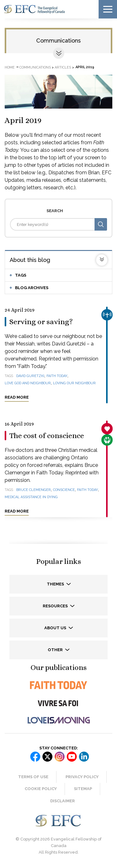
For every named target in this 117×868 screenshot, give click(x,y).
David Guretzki (30, 376)
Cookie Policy (41, 789)
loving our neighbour (74, 383)
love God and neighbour (28, 383)
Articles (63, 67)
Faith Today (57, 376)
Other (56, 650)
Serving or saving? (41, 322)
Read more (17, 397)
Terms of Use (33, 777)
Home (10, 67)
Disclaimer (63, 801)
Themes (56, 584)
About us (56, 628)
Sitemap (83, 789)
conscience (64, 490)
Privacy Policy (82, 777)
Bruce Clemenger (34, 490)
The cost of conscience (47, 436)
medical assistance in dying (31, 497)
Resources (56, 606)
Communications (58, 41)
